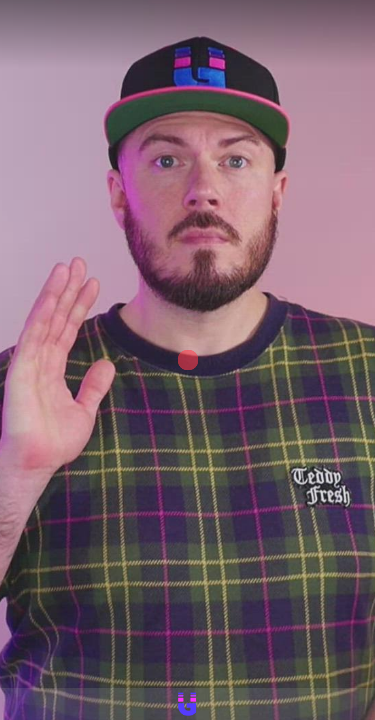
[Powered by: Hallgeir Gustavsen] (187, 704)
